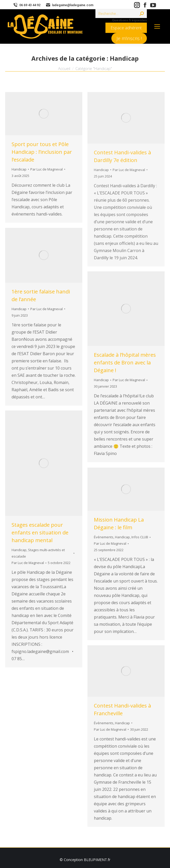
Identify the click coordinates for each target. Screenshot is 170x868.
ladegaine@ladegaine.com (69, 5)
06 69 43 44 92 (27, 5)
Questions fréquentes (129, 20)
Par (47, 169)
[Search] (121, 14)
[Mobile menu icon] (157, 26)
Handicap (19, 169)
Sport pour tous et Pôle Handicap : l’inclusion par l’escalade (42, 152)
